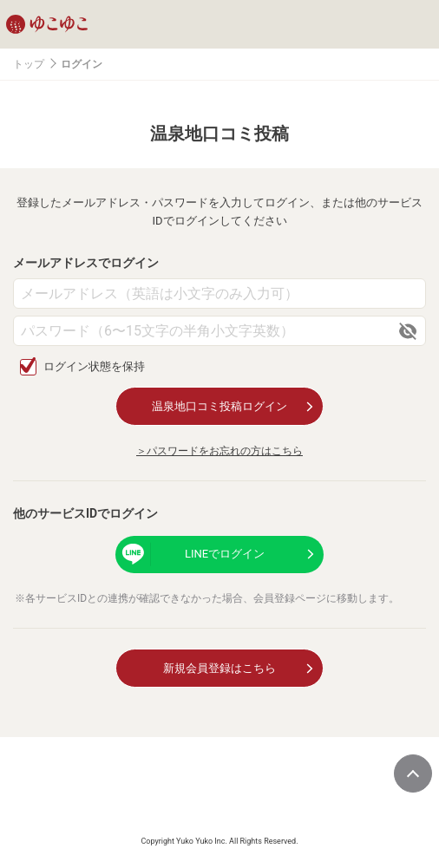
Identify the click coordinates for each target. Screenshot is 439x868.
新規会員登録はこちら (219, 668)
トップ (29, 64)
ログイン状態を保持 (94, 366)
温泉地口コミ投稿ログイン (219, 406)
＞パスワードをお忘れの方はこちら (219, 451)
